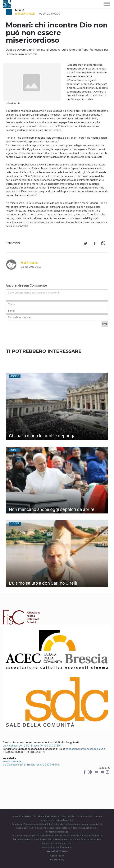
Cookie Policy (57, 856)
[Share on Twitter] (86, 244)
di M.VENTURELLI (25, 14)
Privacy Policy (57, 860)
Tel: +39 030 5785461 (48, 765)
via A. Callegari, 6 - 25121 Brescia (21, 746)
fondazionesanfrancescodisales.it (86, 749)
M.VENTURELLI (30, 263)
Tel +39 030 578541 (51, 746)
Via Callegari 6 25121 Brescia (19, 765)
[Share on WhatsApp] (104, 244)
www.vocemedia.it (13, 761)
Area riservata (57, 851)
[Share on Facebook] (95, 244)
